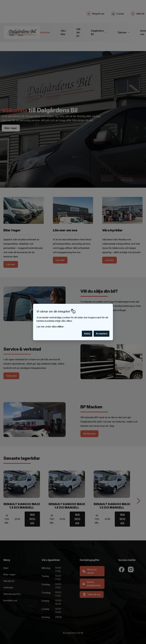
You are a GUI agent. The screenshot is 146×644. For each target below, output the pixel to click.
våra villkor (58, 327)
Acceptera (102, 334)
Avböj (87, 334)
